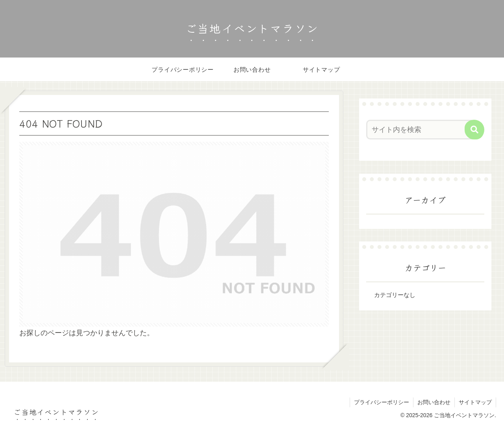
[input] (421, 130)
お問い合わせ (434, 402)
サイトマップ (475, 402)
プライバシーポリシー (382, 402)
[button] (474, 130)
